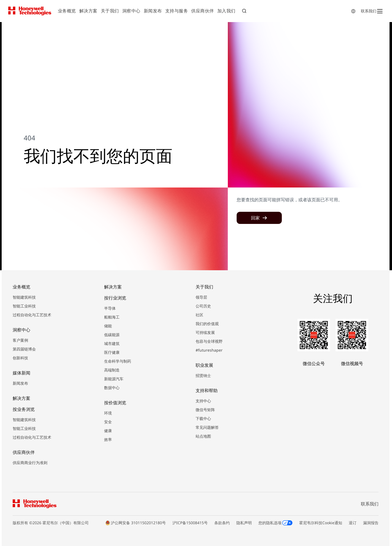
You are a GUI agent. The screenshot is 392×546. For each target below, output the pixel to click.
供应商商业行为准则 (30, 463)
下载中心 (203, 418)
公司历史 (203, 306)
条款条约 (222, 523)
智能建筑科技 (24, 297)
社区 (199, 315)
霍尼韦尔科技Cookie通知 (321, 523)
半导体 (110, 308)
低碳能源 (112, 335)
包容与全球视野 (209, 341)
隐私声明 (244, 523)
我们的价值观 (207, 324)
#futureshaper (209, 350)
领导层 (201, 297)
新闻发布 (20, 383)
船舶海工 (112, 317)
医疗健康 (112, 352)
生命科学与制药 (118, 361)
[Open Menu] (380, 11)
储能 (108, 326)
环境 (108, 413)
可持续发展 (205, 332)
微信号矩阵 (205, 410)
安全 (108, 422)
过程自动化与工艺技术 (32, 315)
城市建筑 (112, 343)
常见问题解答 (207, 427)
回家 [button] (255, 218)
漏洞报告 (371, 523)
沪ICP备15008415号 (190, 523)
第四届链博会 (24, 349)
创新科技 (20, 358)
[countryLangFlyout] (353, 11)
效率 (108, 439)
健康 (108, 431)
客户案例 (20, 340)
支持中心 (203, 401)
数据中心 (112, 388)
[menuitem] (67, 11)
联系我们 (369, 11)
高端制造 (112, 370)
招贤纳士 (203, 375)
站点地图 (203, 436)
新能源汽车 (114, 379)
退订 (353, 523)
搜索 (245, 12)
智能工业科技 (24, 306)
